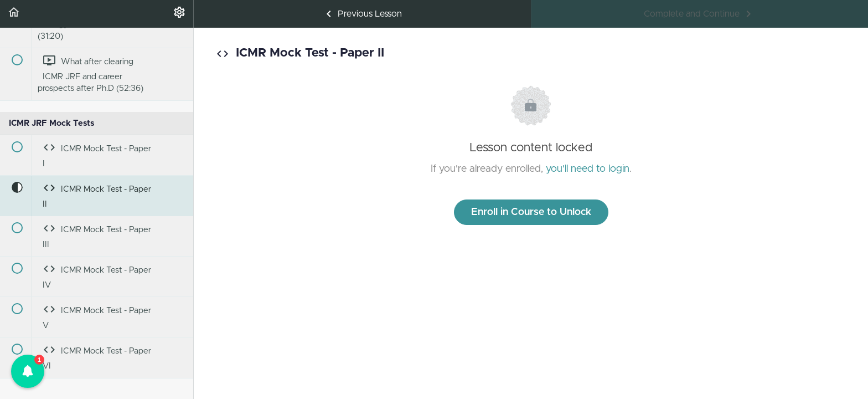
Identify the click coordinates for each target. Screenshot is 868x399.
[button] (14, 14)
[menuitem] (179, 14)
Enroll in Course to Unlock (531, 212)
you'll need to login (588, 169)
